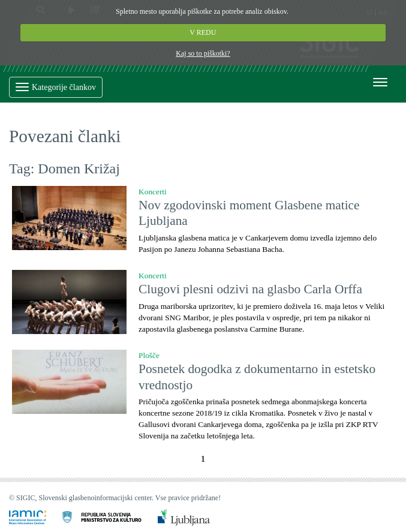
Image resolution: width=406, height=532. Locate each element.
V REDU (203, 32)
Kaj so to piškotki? (203, 53)
